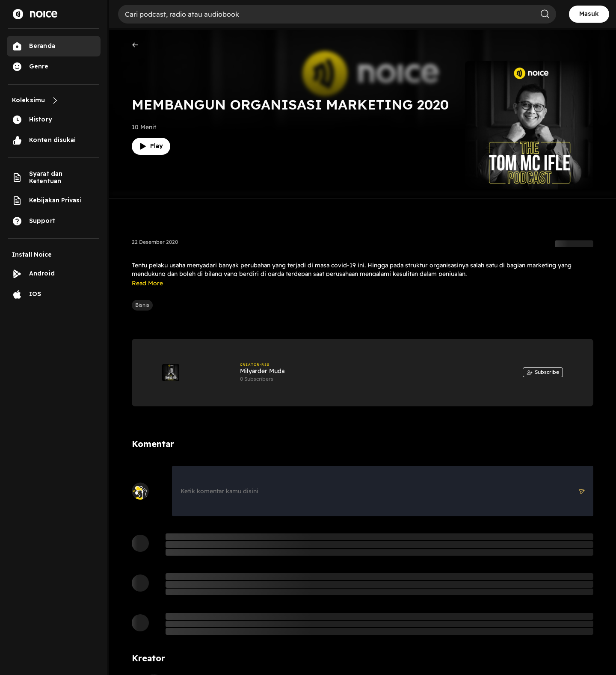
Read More (147, 283)
